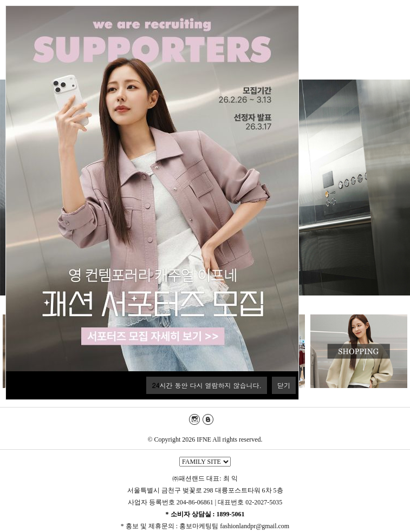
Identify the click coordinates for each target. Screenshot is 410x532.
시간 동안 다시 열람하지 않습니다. (207, 385)
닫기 (284, 385)
